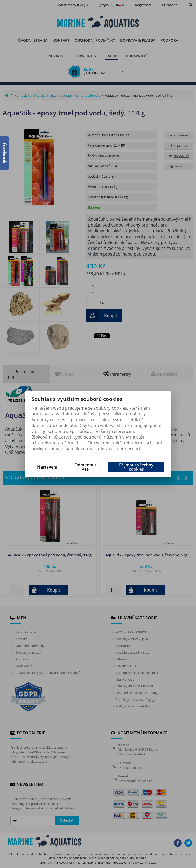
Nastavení (47, 467)
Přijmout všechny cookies (136, 467)
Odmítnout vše (85, 467)
